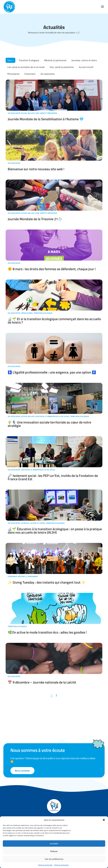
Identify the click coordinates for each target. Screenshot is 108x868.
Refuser (54, 851)
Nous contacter (22, 771)
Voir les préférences (54, 859)
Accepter (54, 844)
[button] (104, 820)
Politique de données (45, 865)
